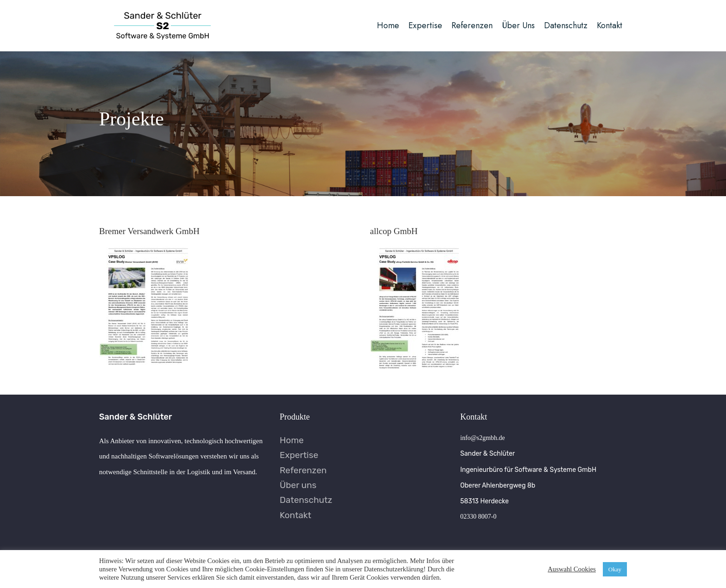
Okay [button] (615, 569)
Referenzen (303, 470)
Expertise (299, 455)
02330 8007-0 (478, 517)
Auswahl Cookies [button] (572, 569)
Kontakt (295, 515)
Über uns (298, 485)
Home (292, 440)
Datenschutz (306, 500)
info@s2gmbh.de (483, 438)
